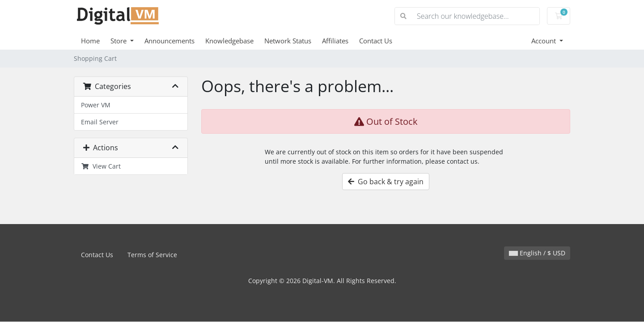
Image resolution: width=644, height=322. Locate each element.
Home (90, 41)
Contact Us (376, 41)
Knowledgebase (229, 41)
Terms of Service (152, 255)
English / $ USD (537, 253)
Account (544, 41)
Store (119, 41)
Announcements (169, 41)
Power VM (96, 105)
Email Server (100, 122)
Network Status (288, 41)
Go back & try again (386, 182)
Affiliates (335, 41)
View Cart (101, 166)
